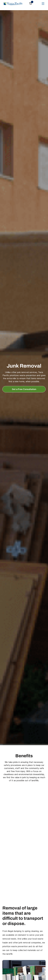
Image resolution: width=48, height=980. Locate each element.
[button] (31, 3)
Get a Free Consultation (24, 389)
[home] (13, 4)
